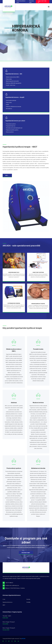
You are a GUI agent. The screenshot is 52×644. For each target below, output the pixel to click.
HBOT (4, 605)
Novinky (28, 599)
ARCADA (23, 639)
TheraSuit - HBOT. (7, 616)
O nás (4, 599)
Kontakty (28, 602)
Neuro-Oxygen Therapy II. (9, 622)
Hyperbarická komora (7, 602)
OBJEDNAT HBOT (26, 553)
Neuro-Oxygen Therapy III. (9, 628)
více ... (7, 175)
